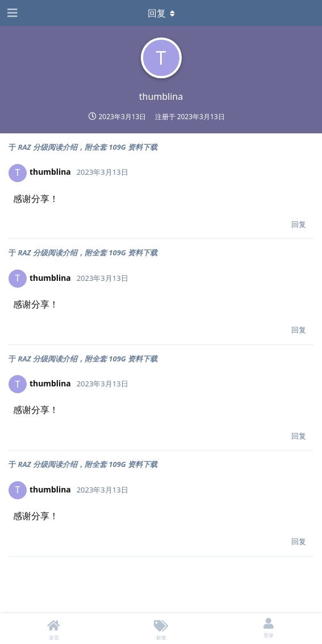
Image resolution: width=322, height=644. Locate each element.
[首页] (54, 629)
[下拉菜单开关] (161, 13)
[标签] (161, 629)
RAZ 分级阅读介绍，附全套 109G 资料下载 (87, 147)
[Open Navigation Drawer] (11, 13)
